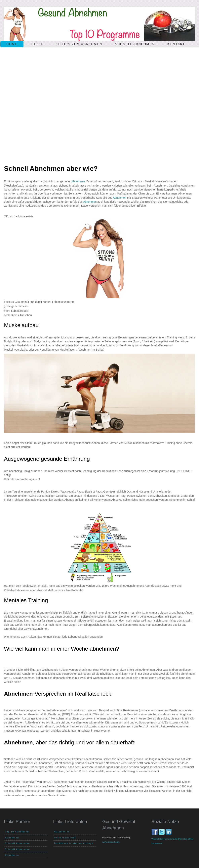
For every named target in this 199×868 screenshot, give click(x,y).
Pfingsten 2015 (186, 839)
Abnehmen (78, 181)
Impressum (157, 843)
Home (12, 44)
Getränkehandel (65, 838)
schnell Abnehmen (135, 44)
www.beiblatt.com (111, 842)
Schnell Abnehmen (17, 843)
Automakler (62, 832)
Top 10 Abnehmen (17, 832)
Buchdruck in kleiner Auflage (74, 843)
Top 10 (37, 44)
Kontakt (176, 44)
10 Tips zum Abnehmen (79, 44)
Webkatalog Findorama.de (164, 839)
